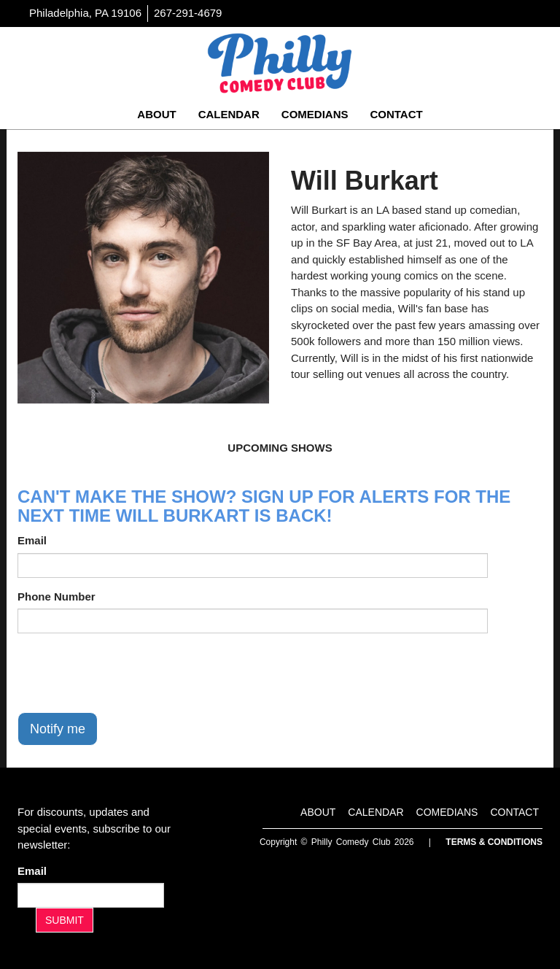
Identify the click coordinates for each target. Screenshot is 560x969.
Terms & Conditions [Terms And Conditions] (494, 842)
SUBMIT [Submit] (65, 920)
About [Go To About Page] (156, 114)
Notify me (58, 729)
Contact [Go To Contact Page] (396, 114)
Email (32, 540)
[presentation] (128, 673)
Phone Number (57, 597)
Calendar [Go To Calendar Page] (229, 114)
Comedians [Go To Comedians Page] (315, 114)
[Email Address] (91, 895)
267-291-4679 (188, 13)
